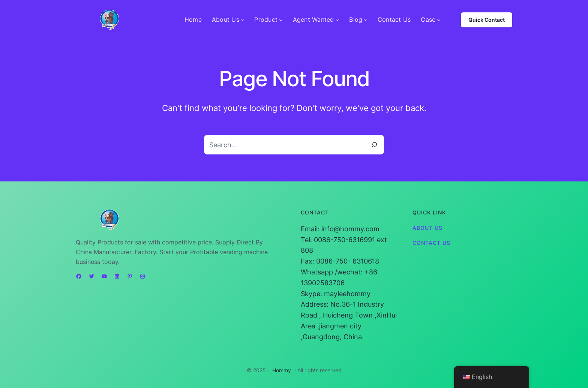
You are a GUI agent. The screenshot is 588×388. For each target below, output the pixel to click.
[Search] (374, 145)
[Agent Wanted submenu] (337, 20)
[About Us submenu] (243, 20)
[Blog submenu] (366, 20)
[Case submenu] (439, 20)
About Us (427, 228)
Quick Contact (487, 20)
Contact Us (431, 243)
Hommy (282, 370)
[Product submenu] (281, 20)
